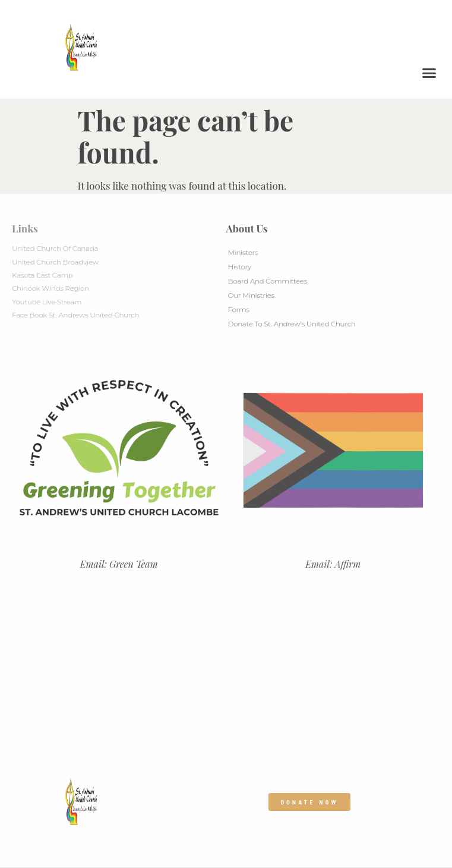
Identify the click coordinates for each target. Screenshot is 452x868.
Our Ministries (251, 295)
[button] (429, 73)
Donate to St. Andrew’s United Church (292, 324)
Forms (239, 309)
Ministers (243, 252)
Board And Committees (268, 281)
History (240, 267)
